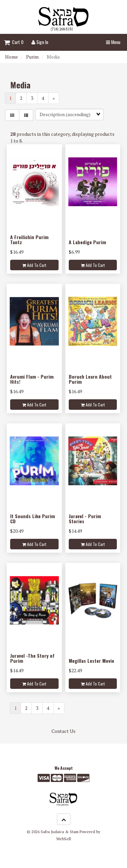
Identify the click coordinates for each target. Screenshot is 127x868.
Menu (113, 42)
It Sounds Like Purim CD (33, 518)
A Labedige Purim (87, 242)
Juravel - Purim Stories (85, 518)
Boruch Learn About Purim (90, 379)
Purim (32, 57)
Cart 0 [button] (14, 42)
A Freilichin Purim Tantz (29, 239)
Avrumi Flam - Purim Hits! (32, 379)
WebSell (63, 839)
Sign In (40, 42)
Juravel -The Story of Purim (32, 658)
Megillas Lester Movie (91, 661)
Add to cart (34, 265)
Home (12, 57)
